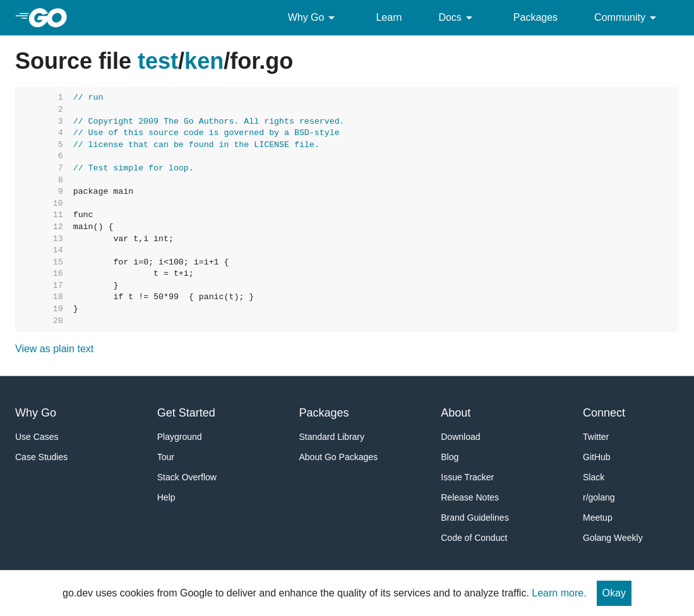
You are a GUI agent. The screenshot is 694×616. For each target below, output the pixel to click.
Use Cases (37, 437)
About (456, 413)
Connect (604, 413)
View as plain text (54, 349)
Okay (614, 593)
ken (204, 61)
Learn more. (559, 593)
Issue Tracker (467, 477)
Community (627, 18)
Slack (594, 477)
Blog (450, 457)
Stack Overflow (187, 477)
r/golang (599, 497)
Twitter (596, 437)
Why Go (314, 18)
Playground (180, 437)
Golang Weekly (613, 538)
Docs (457, 18)
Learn (389, 17)
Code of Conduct (474, 538)
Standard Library (332, 437)
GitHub (597, 457)
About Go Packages (339, 457)
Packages (535, 17)
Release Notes (470, 497)
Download (460, 437)
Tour (166, 457)
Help (166, 497)
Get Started (186, 413)
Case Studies (41, 457)
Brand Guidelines (475, 518)
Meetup (598, 518)
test (158, 61)
